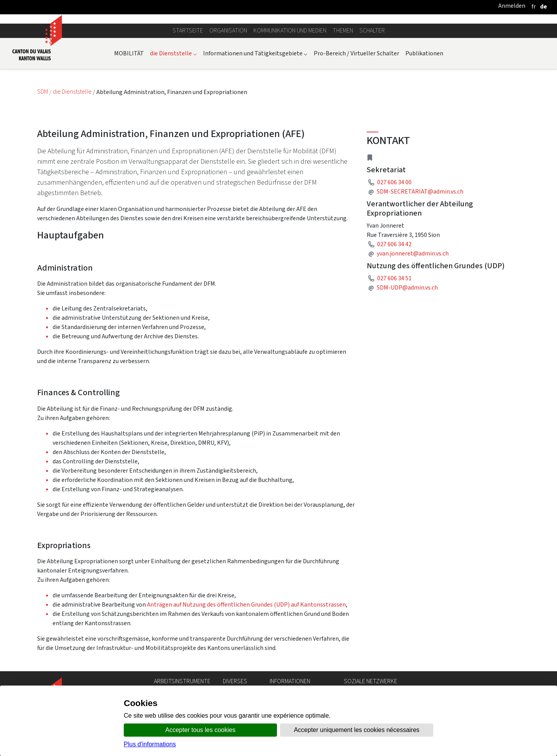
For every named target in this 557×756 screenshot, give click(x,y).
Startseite (188, 30)
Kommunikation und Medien (290, 30)
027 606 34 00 (394, 182)
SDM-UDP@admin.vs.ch (407, 287)
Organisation (228, 30)
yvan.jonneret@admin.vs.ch (413, 253)
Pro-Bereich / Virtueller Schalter (356, 53)
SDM (43, 92)
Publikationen (424, 53)
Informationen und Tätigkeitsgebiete (255, 53)
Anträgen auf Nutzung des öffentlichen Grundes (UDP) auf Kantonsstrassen (246, 604)
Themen (343, 30)
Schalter (372, 30)
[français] (534, 6)
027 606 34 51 (394, 278)
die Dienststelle (173, 53)
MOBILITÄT (129, 53)
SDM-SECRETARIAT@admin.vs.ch (420, 191)
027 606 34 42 (394, 244)
